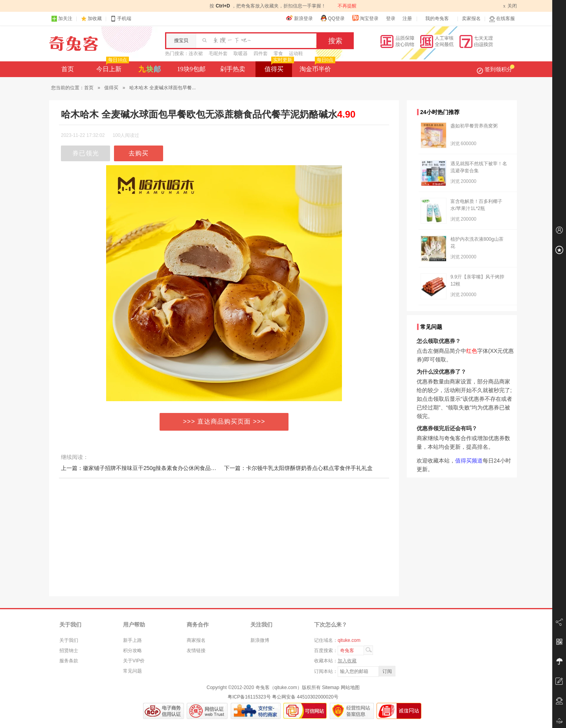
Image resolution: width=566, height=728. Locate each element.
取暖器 (241, 53)
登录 (391, 18)
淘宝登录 (365, 18)
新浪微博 (260, 640)
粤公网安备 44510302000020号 (305, 697)
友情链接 (196, 651)
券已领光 (86, 153)
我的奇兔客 (437, 18)
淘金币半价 (317, 67)
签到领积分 (496, 69)
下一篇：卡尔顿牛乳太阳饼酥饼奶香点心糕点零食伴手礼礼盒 (298, 468)
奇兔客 (74, 44)
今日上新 (112, 67)
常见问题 (132, 671)
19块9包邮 (191, 69)
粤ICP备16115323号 (249, 697)
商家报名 (196, 640)
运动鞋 (296, 53)
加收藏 (95, 18)
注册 (407, 18)
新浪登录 (300, 18)
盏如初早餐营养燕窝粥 (474, 126)
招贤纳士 (69, 651)
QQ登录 (332, 18)
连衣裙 (196, 53)
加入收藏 (347, 661)
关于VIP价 (134, 661)
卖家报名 (471, 18)
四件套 (261, 53)
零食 (278, 53)
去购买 (139, 153)
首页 (68, 69)
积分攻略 (132, 651)
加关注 (62, 19)
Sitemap (331, 687)
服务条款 (69, 661)
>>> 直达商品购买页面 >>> (224, 421)
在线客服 (502, 19)
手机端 (121, 19)
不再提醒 (347, 6)
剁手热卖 (233, 69)
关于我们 (69, 640)
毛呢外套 (218, 53)
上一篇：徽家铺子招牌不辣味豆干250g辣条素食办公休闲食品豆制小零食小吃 (155, 468)
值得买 (278, 67)
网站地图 (350, 687)
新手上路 (132, 640)
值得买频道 (469, 461)
